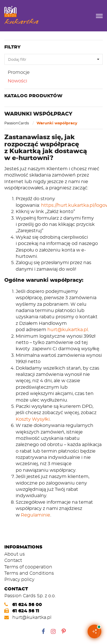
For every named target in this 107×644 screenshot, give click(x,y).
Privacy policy (19, 579)
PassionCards (17, 123)
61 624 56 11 (26, 611)
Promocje (19, 72)
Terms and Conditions (29, 573)
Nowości (17, 81)
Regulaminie (36, 515)
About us (15, 554)
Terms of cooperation (28, 567)
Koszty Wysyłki (33, 419)
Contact (13, 560)
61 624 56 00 (27, 604)
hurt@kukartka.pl (68, 330)
